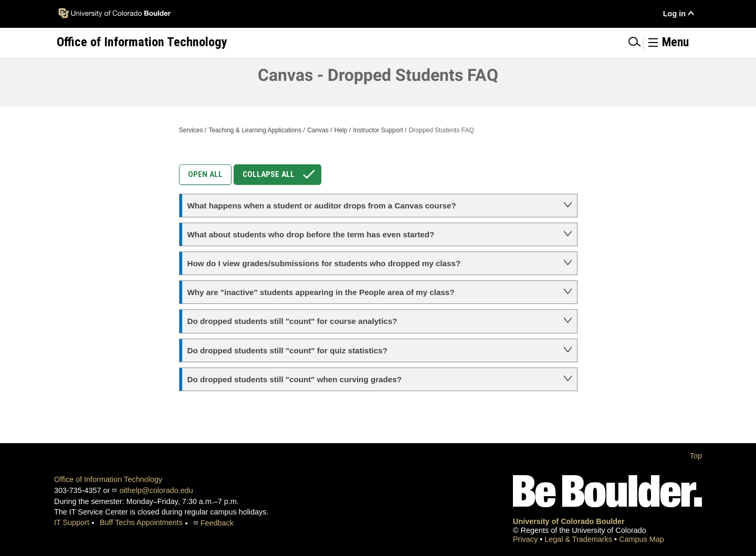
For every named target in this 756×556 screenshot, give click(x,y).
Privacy (526, 539)
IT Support (72, 522)
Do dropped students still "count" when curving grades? (295, 379)
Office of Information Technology (108, 479)
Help (341, 130)
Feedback (217, 523)
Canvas (318, 130)
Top (696, 456)
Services (191, 130)
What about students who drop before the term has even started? (311, 234)
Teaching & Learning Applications (255, 130)
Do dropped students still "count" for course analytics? (292, 321)
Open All (205, 174)
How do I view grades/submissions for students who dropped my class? (324, 263)
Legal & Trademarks (579, 539)
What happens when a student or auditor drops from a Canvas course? (322, 206)
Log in (674, 14)
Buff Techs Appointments (141, 522)
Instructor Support (378, 130)
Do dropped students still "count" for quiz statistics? (287, 350)
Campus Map (642, 539)
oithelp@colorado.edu (156, 490)
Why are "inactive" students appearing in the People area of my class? (321, 292)
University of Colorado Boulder (569, 521)
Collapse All (282, 175)
